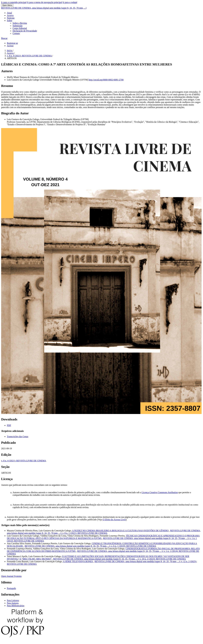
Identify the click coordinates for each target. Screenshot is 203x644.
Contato (16, 33)
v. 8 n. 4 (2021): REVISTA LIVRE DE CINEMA (30, 56)
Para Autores (13, 603)
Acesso (10, 46)
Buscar (4, 38)
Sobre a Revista (20, 23)
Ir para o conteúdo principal (14, 2)
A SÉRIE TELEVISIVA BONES (78, 561)
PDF (9, 425)
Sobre (9, 21)
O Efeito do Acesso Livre (114, 520)
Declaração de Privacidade (25, 31)
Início (10, 51)
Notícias (11, 18)
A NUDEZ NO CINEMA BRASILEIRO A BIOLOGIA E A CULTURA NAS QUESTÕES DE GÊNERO (121, 531)
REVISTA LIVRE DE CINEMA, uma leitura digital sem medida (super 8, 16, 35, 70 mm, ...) (44, 8)
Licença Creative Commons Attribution (160, 492)
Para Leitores (13, 600)
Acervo (10, 15)
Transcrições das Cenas (18, 437)
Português (11, 588)
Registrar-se (12, 43)
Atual (9, 13)
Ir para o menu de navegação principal (45, 2)
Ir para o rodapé (70, 2)
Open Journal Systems (11, 576)
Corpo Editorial (20, 28)
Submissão (17, 26)
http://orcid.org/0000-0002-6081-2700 (106, 80)
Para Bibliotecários (16, 606)
